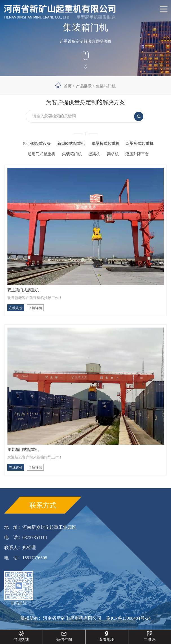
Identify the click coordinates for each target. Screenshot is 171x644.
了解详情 (35, 308)
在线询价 (16, 308)
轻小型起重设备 (37, 143)
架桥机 (113, 154)
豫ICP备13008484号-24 (128, 618)
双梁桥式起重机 (140, 143)
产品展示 (84, 86)
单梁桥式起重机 (106, 143)
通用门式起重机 (41, 154)
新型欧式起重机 (71, 143)
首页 (68, 86)
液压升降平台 (137, 154)
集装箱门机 (106, 86)
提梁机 (94, 154)
